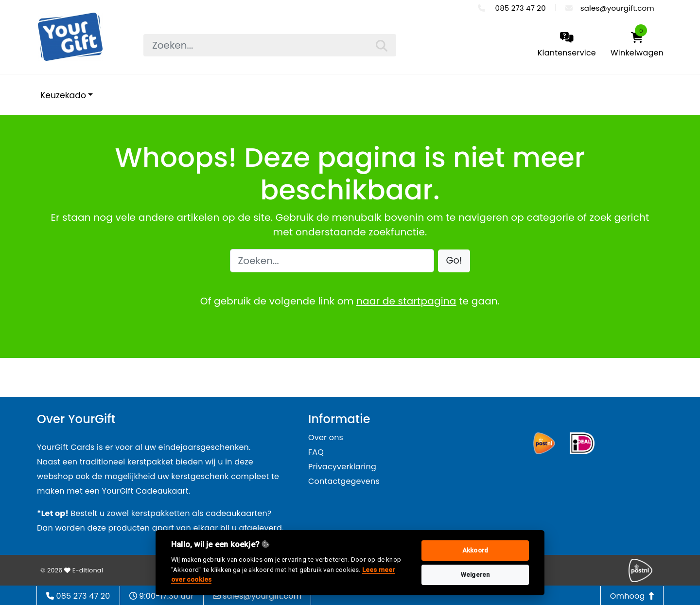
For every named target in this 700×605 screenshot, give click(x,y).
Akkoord (475, 550)
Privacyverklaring (342, 467)
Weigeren (475, 575)
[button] (454, 261)
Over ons (326, 437)
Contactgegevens (344, 481)
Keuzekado (63, 95)
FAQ (316, 452)
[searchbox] (270, 45)
